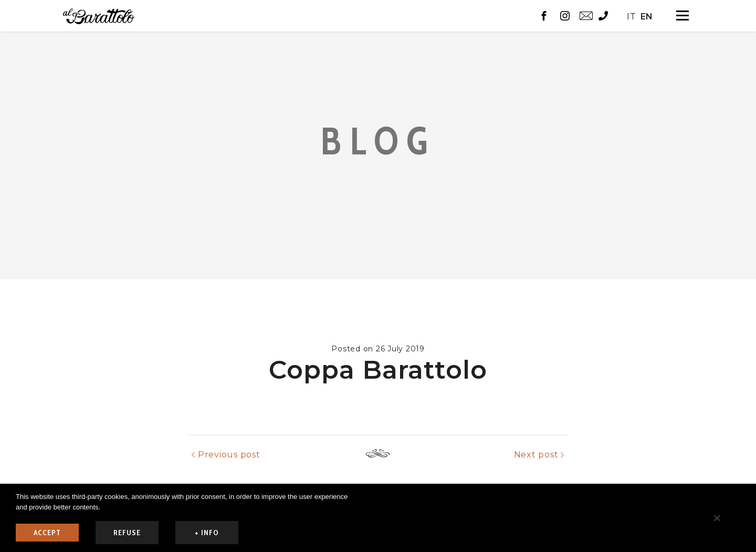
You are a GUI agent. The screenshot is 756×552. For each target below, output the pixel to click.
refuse (127, 533)
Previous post (229, 483)
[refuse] (717, 518)
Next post (536, 483)
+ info (207, 533)
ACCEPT (47, 533)
